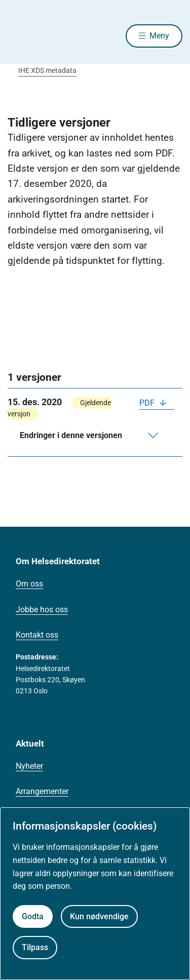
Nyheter (29, 766)
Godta (33, 916)
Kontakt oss (37, 635)
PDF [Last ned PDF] (148, 403)
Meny (159, 36)
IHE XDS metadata (47, 70)
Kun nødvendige (99, 916)
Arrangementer (42, 791)
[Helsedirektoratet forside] (20, 36)
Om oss (29, 584)
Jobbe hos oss (42, 610)
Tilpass (35, 947)
